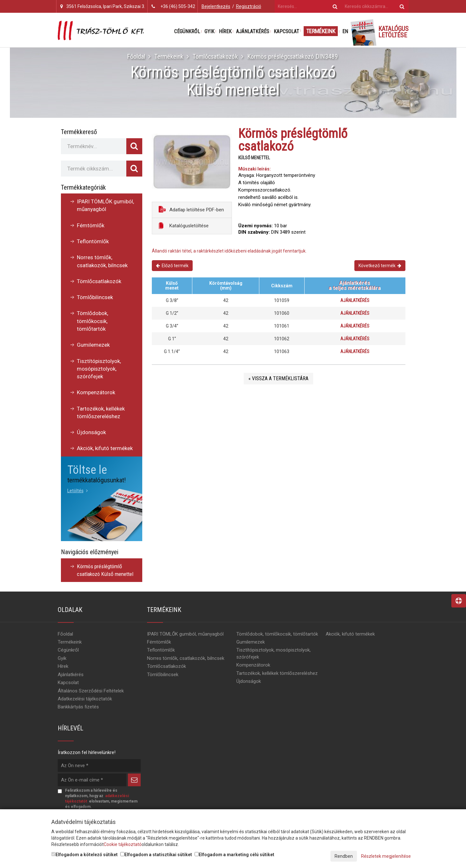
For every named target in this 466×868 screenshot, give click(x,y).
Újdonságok (91, 432)
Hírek (225, 31)
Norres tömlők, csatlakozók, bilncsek (102, 261)
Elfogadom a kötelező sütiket (85, 855)
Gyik (209, 31)
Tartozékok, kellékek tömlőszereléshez (101, 412)
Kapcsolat (286, 31)
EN (345, 31)
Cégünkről (187, 31)
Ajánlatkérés (253, 31)
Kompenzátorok (96, 392)
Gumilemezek (93, 345)
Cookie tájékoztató (123, 844)
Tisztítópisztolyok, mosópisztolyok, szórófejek (99, 369)
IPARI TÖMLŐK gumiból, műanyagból (105, 205)
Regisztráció (249, 6)
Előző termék (172, 266)
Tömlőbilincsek (95, 297)
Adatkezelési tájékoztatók (85, 699)
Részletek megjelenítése (386, 856)
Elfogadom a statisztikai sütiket (156, 855)
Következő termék (380, 266)
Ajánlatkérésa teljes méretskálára (355, 286)
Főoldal (136, 57)
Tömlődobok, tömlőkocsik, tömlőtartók (92, 321)
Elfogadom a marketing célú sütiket (234, 855)
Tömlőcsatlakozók (215, 57)
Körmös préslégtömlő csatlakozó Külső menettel (105, 570)
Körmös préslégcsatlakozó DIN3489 (292, 57)
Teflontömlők (93, 241)
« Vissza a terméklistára (278, 378)
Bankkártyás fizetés (78, 707)
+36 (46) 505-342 (178, 6)
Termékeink (321, 31)
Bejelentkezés (216, 6)
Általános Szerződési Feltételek (91, 691)
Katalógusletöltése (184, 226)
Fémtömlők (91, 225)
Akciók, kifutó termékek (105, 448)
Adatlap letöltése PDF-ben (191, 209)
